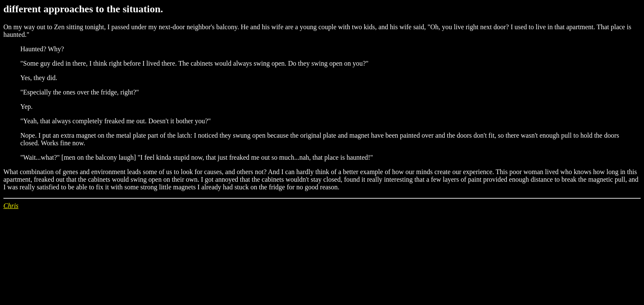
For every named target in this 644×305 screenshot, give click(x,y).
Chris (11, 206)
